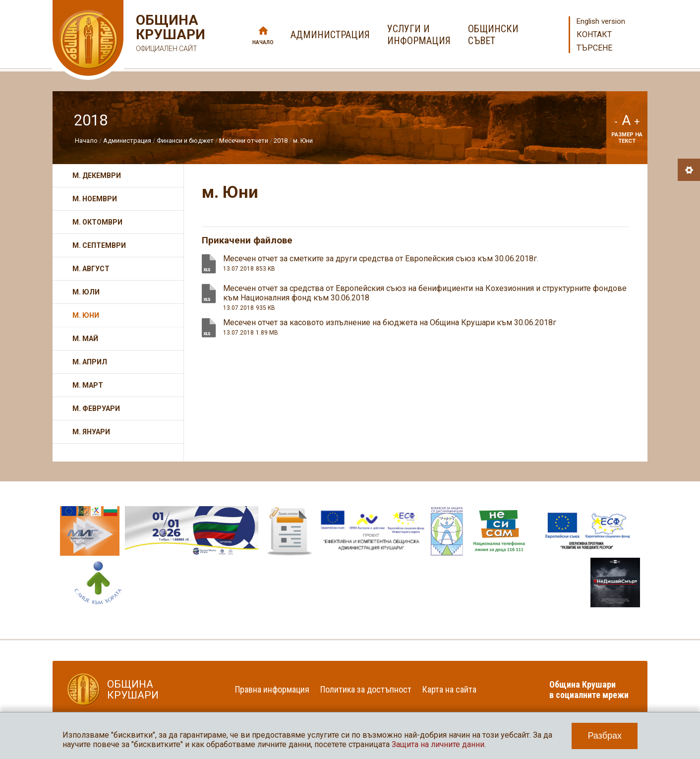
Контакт (594, 34)
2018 (281, 141)
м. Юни (303, 141)
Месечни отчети (244, 141)
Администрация (127, 141)
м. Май (85, 339)
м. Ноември (95, 199)
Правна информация (272, 689)
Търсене (594, 48)
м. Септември (99, 245)
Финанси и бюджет (185, 141)
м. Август (91, 269)
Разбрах (605, 736)
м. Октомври (97, 222)
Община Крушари (169, 34)
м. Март (88, 385)
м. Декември (97, 175)
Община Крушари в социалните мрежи (589, 690)
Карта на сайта (449, 689)
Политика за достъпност (366, 689)
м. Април (90, 362)
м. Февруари (96, 409)
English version (601, 21)
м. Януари (91, 432)
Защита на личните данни (438, 744)
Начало (263, 42)
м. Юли (86, 292)
